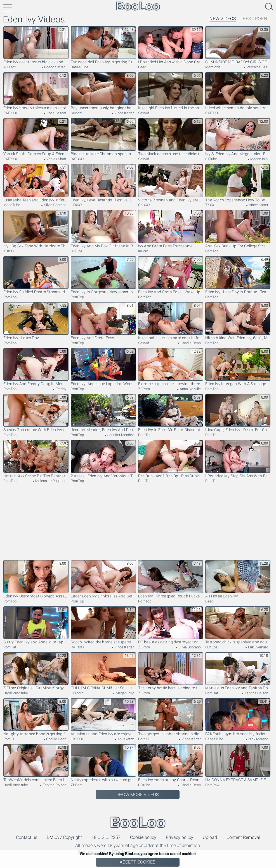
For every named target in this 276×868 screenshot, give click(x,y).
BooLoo (138, 822)
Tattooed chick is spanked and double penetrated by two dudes (238, 625)
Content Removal (243, 837)
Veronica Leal (257, 67)
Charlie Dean (190, 343)
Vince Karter (124, 113)
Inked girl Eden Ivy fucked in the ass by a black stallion (171, 91)
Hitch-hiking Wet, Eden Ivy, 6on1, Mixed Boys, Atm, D (238, 321)
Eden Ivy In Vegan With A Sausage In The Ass (238, 367)
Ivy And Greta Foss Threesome (171, 229)
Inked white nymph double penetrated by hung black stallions (238, 91)
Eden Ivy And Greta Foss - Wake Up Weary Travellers (171, 275)
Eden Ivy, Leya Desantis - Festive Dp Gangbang (103, 183)
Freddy (61, 389)
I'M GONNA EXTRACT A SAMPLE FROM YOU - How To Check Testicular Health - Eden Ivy (238, 763)
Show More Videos (138, 794)
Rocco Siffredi (55, 67)
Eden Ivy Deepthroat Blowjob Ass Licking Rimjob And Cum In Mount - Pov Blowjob (36, 579)
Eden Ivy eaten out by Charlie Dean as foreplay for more (171, 763)
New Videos (223, 19)
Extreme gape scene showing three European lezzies (171, 367)
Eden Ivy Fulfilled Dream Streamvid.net (36, 275)
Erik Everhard (258, 647)
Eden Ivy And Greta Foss (103, 321)
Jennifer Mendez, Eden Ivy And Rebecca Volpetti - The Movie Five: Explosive (103, 413)
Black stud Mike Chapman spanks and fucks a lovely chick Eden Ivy (103, 137)
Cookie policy (143, 837)
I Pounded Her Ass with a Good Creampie (171, 45)
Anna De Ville (190, 389)
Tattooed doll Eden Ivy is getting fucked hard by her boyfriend (103, 45)
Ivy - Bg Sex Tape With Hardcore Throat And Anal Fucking (36, 229)
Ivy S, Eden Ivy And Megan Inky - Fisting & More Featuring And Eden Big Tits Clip (238, 137)
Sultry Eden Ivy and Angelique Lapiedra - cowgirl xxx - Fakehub (36, 625)
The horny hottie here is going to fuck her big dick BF (171, 671)
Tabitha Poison (256, 693)
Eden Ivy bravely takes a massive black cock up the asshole (36, 91)
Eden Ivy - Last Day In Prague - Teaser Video (238, 275)
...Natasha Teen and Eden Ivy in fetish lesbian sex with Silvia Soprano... (36, 183)
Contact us (27, 837)
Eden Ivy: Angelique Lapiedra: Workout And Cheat (103, 367)
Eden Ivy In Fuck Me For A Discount (171, 413)
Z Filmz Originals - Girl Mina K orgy (36, 671)
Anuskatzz (125, 739)
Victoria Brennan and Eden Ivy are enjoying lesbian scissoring (171, 183)
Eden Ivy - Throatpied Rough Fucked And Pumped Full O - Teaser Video (171, 579)
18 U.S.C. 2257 (106, 837)
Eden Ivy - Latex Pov (36, 321)
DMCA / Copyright (64, 837)
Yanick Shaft (56, 159)
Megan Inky (259, 159)
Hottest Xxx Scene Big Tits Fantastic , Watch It (36, 459)
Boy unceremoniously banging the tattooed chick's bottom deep (103, 91)
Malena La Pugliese (50, 481)
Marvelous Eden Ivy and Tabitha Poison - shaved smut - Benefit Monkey (238, 671)
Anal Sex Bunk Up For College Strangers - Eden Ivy (238, 229)
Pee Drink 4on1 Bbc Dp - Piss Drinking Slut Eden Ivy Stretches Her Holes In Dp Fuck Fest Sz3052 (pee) (171, 459)
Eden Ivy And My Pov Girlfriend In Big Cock (103, 229)
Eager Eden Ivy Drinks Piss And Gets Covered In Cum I (103, 579)
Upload (210, 837)
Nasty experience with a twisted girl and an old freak (103, 763)
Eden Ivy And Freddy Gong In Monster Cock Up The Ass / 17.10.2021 (36, 367)
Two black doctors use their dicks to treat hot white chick (171, 137)
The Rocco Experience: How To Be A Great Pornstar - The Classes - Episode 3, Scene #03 (238, 183)
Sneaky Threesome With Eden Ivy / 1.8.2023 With (36, 413)
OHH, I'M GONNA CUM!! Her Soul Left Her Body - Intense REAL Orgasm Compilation (103, 671)
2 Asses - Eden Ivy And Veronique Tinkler (103, 459)
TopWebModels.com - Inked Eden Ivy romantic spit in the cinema (36, 763)
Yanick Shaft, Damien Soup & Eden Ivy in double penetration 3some (36, 137)
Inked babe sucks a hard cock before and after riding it (171, 321)
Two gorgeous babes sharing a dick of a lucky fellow (171, 717)
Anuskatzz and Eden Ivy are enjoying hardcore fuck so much (103, 717)
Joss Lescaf (56, 113)
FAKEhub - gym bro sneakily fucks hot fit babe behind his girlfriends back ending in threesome (238, 717)
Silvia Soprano (55, 205)
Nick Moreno (258, 739)
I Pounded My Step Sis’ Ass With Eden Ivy (238, 459)
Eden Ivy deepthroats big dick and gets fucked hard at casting (36, 45)
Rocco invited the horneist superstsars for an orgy (103, 625)
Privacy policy (180, 837)
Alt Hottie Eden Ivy (238, 579)
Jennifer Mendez (120, 435)
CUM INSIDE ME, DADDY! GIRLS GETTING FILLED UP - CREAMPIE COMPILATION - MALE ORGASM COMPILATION (238, 45)
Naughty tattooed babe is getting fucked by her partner (36, 717)
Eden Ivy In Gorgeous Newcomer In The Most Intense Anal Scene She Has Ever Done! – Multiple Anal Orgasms (103, 275)
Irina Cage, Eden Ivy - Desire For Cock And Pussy (238, 413)
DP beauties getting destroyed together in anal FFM (171, 625)
